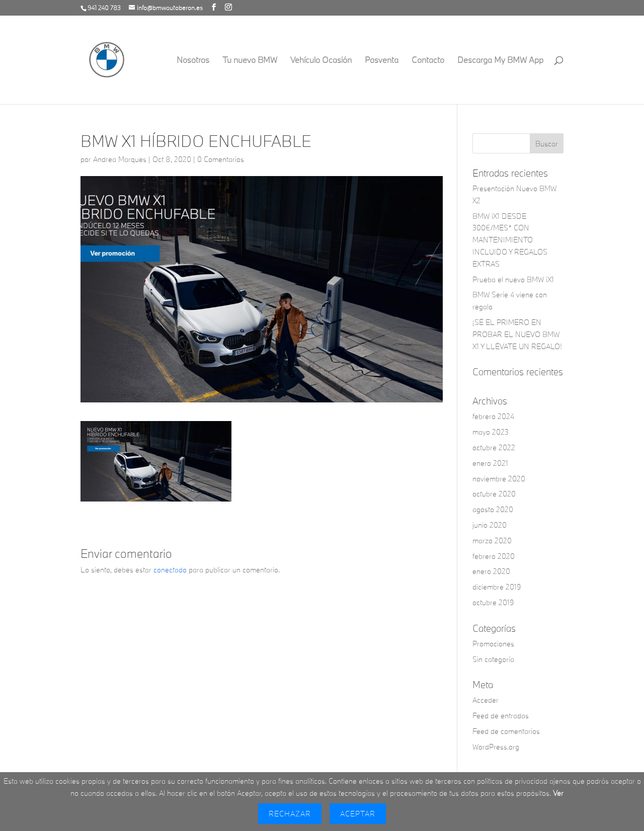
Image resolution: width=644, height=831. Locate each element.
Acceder (486, 700)
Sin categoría (493, 659)
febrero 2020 (494, 556)
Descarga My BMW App (500, 61)
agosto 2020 (493, 509)
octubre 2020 (494, 494)
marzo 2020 (492, 541)
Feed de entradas (501, 716)
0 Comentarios (221, 159)
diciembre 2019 (497, 587)
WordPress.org (496, 747)
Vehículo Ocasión (321, 61)
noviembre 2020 (499, 479)
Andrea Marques (120, 159)
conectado (170, 570)
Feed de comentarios (506, 731)
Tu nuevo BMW (250, 61)
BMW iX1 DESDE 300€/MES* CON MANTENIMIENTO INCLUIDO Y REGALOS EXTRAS (510, 240)
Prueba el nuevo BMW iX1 (513, 279)
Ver (558, 793)
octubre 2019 (493, 602)
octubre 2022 (494, 447)
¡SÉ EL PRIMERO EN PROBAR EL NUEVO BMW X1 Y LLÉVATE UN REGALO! (517, 334)
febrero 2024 (493, 416)
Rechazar (290, 814)
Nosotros (193, 61)
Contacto (428, 61)
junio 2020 (490, 525)
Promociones (493, 644)
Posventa (382, 61)
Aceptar (358, 814)
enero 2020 (491, 571)
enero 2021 (490, 463)
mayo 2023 (491, 432)
